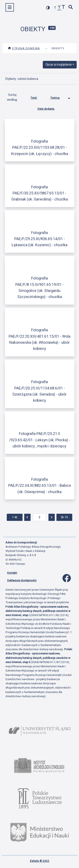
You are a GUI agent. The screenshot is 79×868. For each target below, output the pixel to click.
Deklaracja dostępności (22, 580)
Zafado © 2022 (39, 861)
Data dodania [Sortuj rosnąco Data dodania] (49, 108)
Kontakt (12, 573)
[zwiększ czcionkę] (63, 7)
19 (67, 517)
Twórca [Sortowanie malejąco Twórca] (58, 97)
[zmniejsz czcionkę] (55, 8)
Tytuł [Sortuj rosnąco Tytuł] (37, 97)
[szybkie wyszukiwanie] (71, 7)
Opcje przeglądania (59, 64)
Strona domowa (24, 48)
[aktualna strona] (39, 517)
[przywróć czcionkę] (59, 8)
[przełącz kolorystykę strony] (48, 8)
